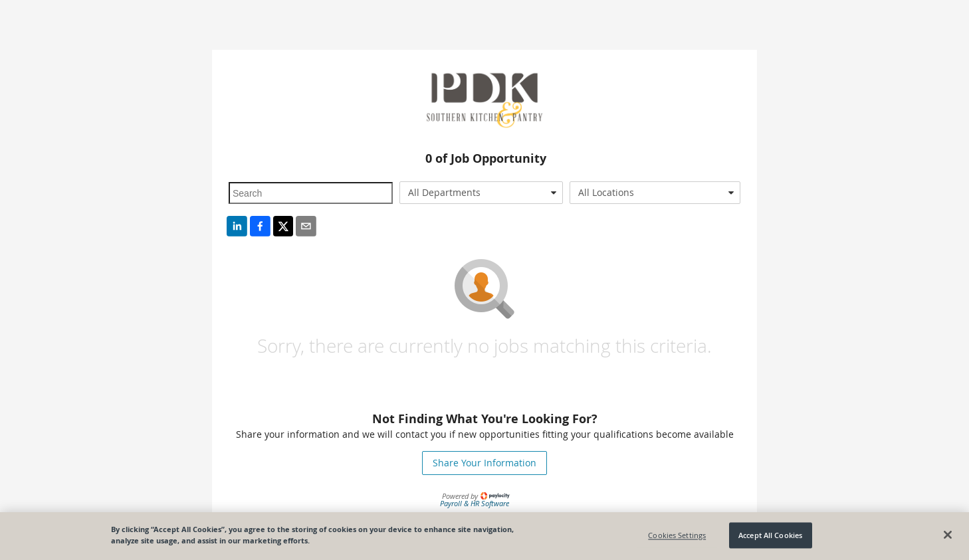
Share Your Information (484, 463)
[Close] (948, 535)
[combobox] (482, 193)
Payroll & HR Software (475, 503)
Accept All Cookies (770, 535)
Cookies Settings (677, 535)
